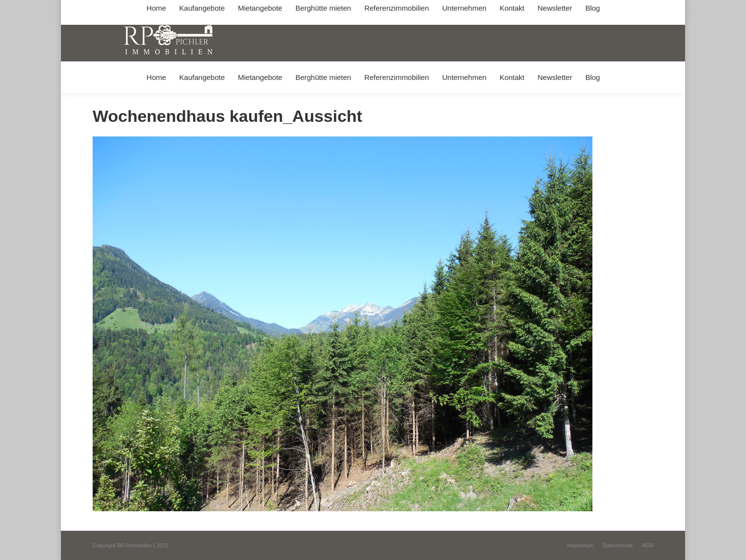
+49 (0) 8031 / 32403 (247, 9)
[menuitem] (156, 77)
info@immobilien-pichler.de (324, 9)
